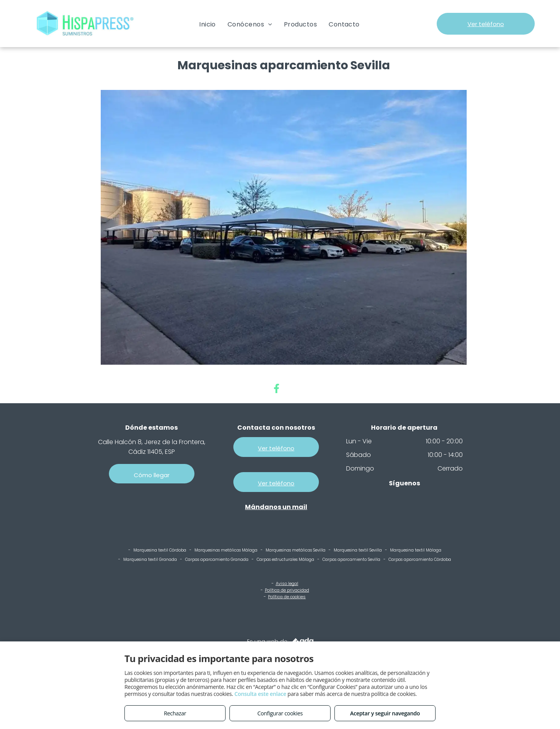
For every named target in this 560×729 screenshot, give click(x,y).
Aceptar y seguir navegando (385, 713)
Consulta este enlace (260, 694)
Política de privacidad (287, 590)
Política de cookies (287, 597)
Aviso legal (287, 583)
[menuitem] (207, 24)
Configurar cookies (280, 713)
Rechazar (175, 713)
